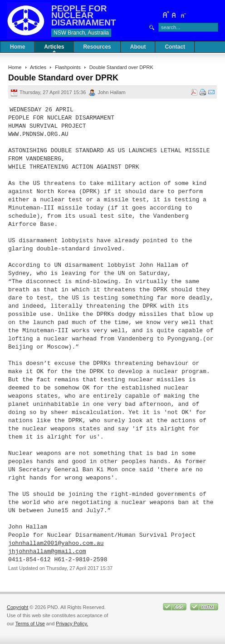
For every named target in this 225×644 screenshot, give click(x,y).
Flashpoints (68, 67)
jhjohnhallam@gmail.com (47, 552)
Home (15, 67)
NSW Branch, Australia (81, 33)
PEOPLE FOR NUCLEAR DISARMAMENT (84, 15)
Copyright (17, 607)
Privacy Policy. (72, 624)
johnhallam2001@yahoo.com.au (56, 544)
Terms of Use (30, 624)
